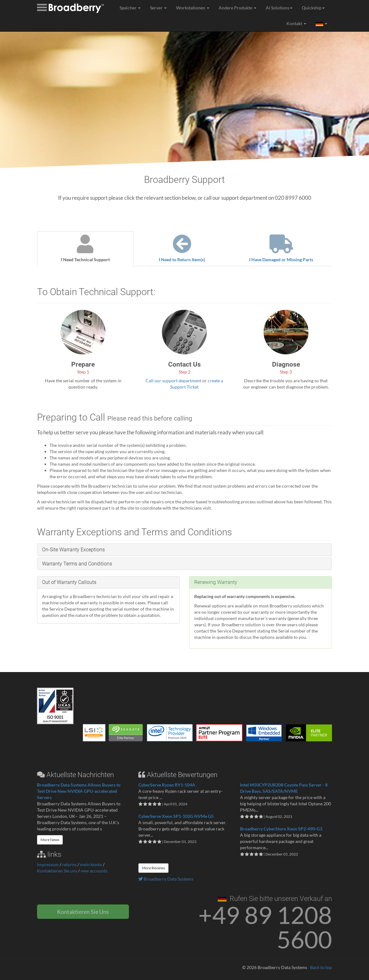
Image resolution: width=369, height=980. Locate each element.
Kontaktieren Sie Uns (83, 912)
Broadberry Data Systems (166, 879)
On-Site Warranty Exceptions (73, 550)
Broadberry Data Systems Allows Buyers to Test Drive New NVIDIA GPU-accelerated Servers (79, 791)
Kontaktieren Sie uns (57, 871)
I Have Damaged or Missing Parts (281, 248)
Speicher (130, 8)
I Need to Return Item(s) (182, 248)
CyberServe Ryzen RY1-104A (167, 785)
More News (50, 840)
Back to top (321, 967)
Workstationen (193, 8)
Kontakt (296, 23)
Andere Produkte (238, 8)
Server (158, 8)
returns (69, 864)
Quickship (313, 8)
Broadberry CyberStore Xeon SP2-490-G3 (281, 829)
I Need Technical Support (85, 248)
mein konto (91, 864)
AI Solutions (279, 8)
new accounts (94, 871)
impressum (48, 864)
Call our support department (174, 381)
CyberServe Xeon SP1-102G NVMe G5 (176, 816)
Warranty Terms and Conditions (77, 564)
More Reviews (153, 868)
